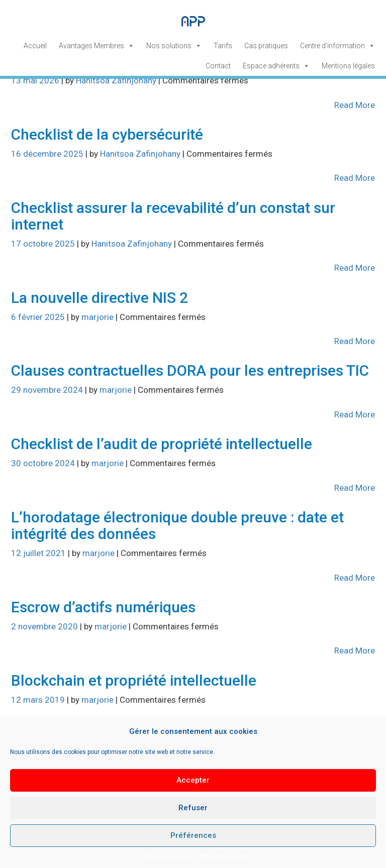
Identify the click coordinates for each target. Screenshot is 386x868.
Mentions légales (224, 856)
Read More (355, 105)
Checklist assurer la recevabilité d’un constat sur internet (173, 216)
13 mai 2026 (36, 80)
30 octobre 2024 (44, 463)
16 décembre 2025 (48, 154)
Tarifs (223, 46)
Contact (218, 66)
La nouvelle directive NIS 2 (100, 298)
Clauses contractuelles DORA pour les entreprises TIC (190, 370)
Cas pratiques (266, 46)
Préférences (193, 835)
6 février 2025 (39, 317)
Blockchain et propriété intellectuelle (134, 680)
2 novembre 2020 (45, 626)
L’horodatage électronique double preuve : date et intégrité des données (177, 525)
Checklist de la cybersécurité (107, 134)
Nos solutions (174, 46)
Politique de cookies (166, 856)
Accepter (193, 780)
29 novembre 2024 (48, 390)
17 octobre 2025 (44, 244)
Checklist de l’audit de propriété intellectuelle (162, 444)
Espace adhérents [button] (276, 66)
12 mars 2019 (39, 700)
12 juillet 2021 (39, 553)
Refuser (193, 808)
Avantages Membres (96, 46)
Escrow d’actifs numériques (103, 607)
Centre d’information (337, 46)
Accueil (35, 46)
